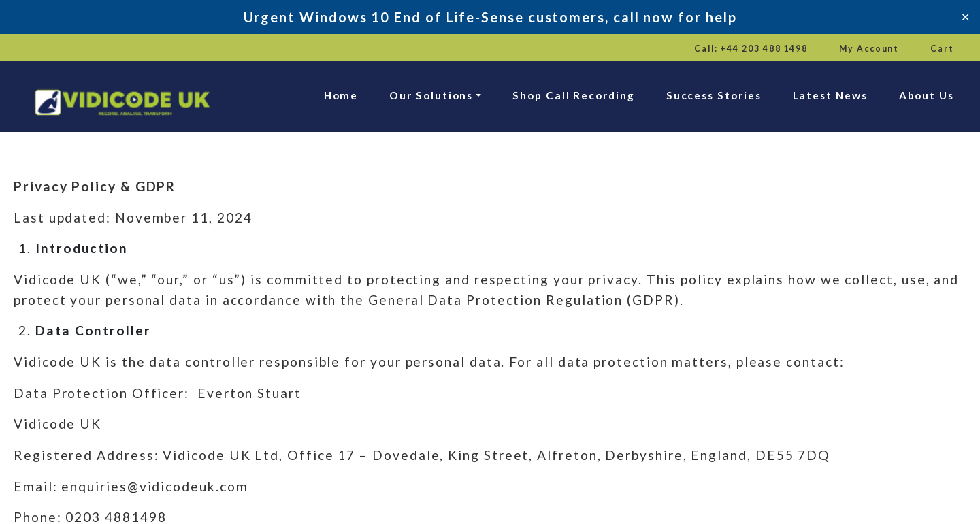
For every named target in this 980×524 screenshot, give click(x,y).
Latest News (830, 95)
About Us (927, 95)
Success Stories (714, 95)
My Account (869, 49)
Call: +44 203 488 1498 (751, 49)
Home (341, 95)
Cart (942, 49)
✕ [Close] (965, 17)
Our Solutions (431, 95)
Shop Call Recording (573, 95)
